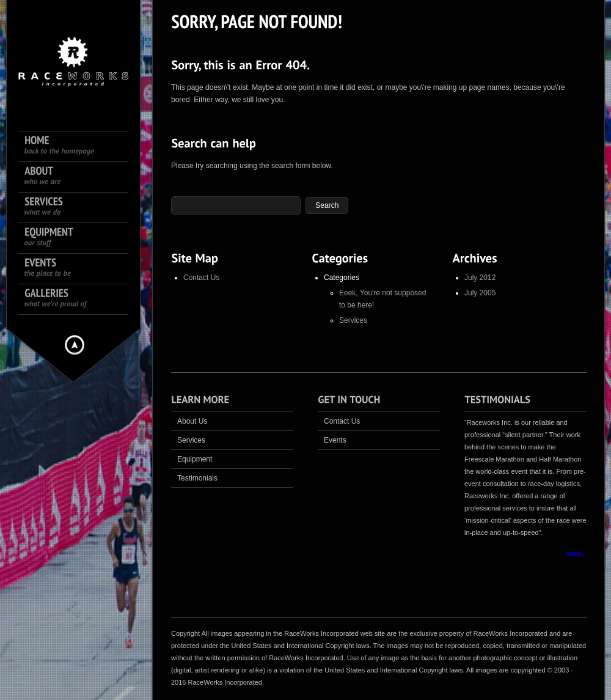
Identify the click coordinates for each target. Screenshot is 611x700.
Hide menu (75, 345)
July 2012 (480, 278)
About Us (192, 421)
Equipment (195, 459)
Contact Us (201, 278)
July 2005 (480, 293)
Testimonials (197, 478)
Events (335, 440)
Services (353, 320)
